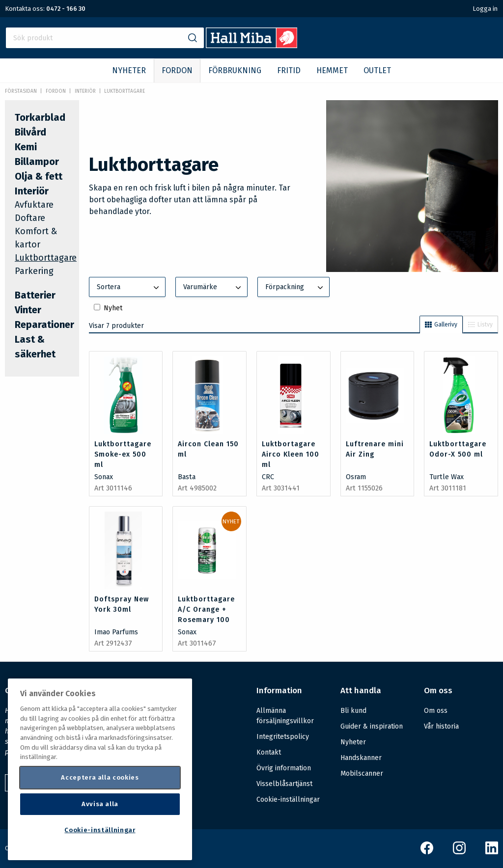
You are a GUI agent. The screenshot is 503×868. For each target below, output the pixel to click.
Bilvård (30, 132)
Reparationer (44, 325)
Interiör (85, 91)
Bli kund (353, 711)
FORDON (177, 70)
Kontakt (269, 752)
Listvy (480, 325)
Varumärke (213, 288)
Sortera (129, 288)
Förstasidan (21, 91)
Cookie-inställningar (288, 800)
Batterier (35, 295)
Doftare (30, 218)
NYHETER (129, 70)
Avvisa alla (100, 804)
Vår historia (441, 726)
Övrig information (284, 768)
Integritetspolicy (283, 737)
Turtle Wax (447, 477)
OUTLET (377, 70)
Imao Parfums (116, 632)
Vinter (28, 310)
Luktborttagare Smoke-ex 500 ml (123, 454)
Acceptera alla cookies (100, 777)
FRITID (289, 70)
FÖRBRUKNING (235, 70)
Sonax (104, 477)
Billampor (37, 162)
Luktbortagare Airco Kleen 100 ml (291, 454)
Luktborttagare (125, 91)
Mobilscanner (362, 773)
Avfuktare (34, 205)
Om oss (436, 711)
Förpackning (295, 288)
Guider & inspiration (372, 726)
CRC (268, 477)
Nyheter (353, 742)
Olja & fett (39, 176)
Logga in (485, 9)
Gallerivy (441, 325)
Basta (187, 477)
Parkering (34, 271)
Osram (356, 477)
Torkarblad (40, 117)
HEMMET (332, 70)
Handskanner (361, 758)
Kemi (26, 147)
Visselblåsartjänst (284, 784)
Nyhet (113, 308)
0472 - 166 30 (66, 9)
